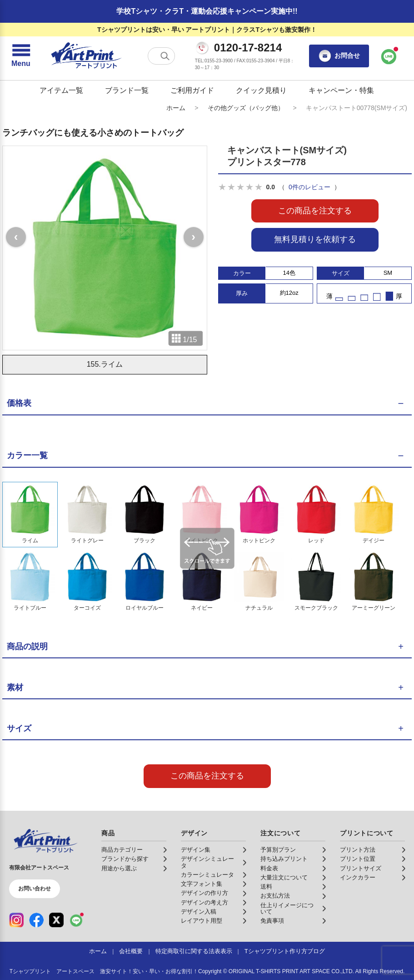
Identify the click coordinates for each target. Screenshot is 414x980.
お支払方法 (275, 896)
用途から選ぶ (119, 869)
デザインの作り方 (205, 893)
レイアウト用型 (202, 921)
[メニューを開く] (21, 56)
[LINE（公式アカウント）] (76, 920)
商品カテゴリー (122, 850)
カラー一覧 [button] (27, 455)
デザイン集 (196, 850)
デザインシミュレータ (207, 862)
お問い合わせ (35, 889)
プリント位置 (358, 859)
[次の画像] (194, 237)
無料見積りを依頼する (315, 239)
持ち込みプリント (284, 859)
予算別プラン (278, 850)
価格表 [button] (19, 403)
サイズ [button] (19, 728)
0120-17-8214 (248, 48)
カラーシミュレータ (207, 875)
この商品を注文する (315, 211)
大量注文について (284, 878)
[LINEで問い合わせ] (389, 56)
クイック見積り (261, 90)
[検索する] (165, 56)
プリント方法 (358, 850)
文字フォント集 (202, 884)
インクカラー (358, 878)
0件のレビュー (309, 187)
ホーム (176, 108)
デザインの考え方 (205, 903)
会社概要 (131, 951)
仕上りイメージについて (287, 909)
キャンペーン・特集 (341, 90)
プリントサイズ (361, 869)
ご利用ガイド (192, 90)
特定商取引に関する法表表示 (194, 951)
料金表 (269, 869)
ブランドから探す (125, 859)
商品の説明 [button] (27, 647)
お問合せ (339, 56)
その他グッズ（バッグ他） (246, 108)
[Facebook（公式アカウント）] (36, 920)
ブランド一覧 (127, 90)
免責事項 (272, 921)
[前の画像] (16, 237)
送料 (266, 887)
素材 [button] (15, 687)
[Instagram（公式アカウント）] (16, 920)
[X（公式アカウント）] (56, 920)
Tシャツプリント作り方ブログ (285, 951)
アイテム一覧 (61, 90)
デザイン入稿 (199, 912)
